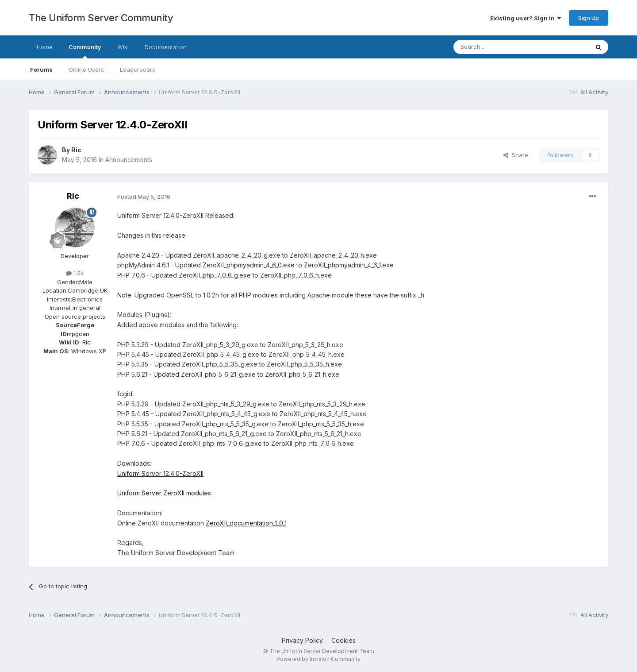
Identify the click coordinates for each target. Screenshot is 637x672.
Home (45, 47)
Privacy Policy (302, 640)
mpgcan (78, 334)
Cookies (343, 640)
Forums (41, 70)
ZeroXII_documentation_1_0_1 (246, 523)
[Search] (499, 47)
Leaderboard (138, 70)
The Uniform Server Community (101, 18)
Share (516, 155)
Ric (76, 150)
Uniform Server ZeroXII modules (164, 493)
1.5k (75, 273)
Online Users (86, 70)
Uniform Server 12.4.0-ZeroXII (160, 473)
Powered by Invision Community (318, 659)
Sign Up (589, 18)
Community (85, 51)
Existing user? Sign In (526, 18)
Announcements (129, 160)
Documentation (166, 47)
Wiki (123, 47)
